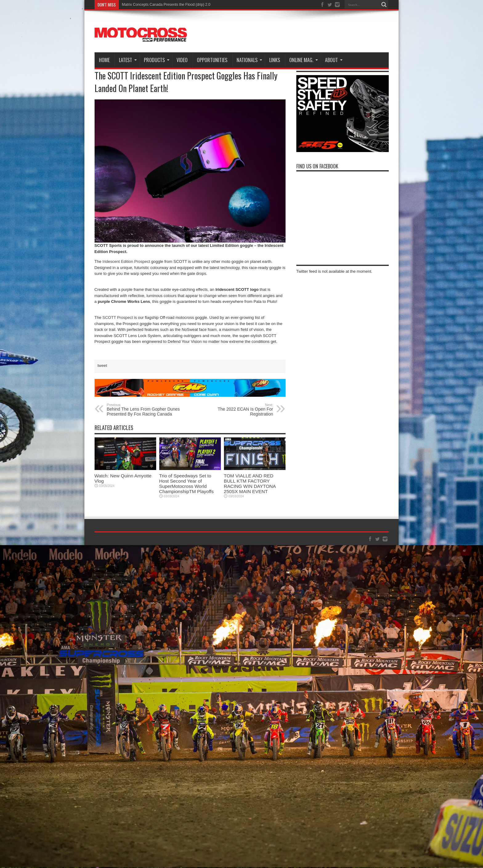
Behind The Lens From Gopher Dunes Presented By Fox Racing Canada (145, 410)
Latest (128, 60)
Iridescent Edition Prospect (126, 261)
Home (104, 60)
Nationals (249, 60)
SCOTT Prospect (118, 317)
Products (157, 60)
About (334, 60)
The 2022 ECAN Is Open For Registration (235, 410)
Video (182, 60)
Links (275, 60)
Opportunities (212, 60)
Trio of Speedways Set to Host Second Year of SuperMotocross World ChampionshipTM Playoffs (187, 484)
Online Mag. (304, 60)
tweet (102, 366)
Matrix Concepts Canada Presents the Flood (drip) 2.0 (166, 5)
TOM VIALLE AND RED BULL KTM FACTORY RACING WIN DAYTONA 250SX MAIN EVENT (250, 484)
